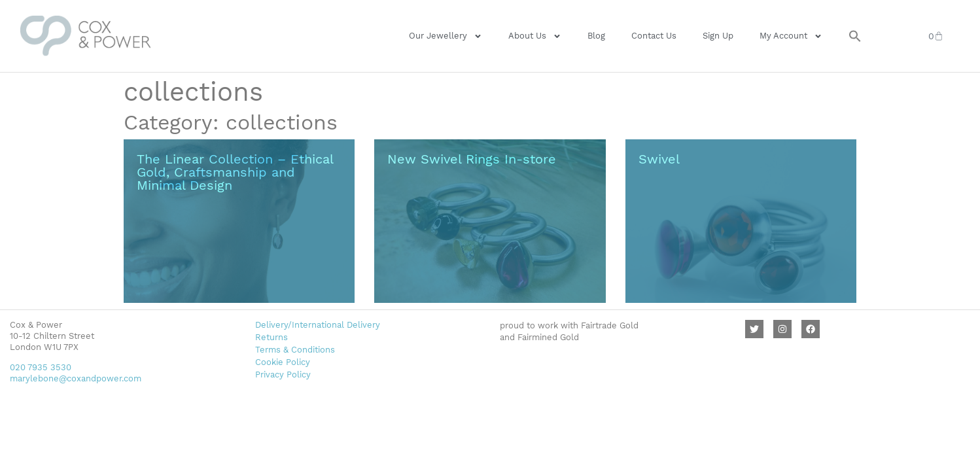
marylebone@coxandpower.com (76, 378)
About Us (535, 36)
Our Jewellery (446, 36)
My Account (791, 36)
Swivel (659, 159)
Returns (271, 337)
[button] (855, 36)
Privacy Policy (283, 375)
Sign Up (718, 36)
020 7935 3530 (41, 367)
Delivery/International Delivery (318, 325)
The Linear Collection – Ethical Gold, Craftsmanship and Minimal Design (235, 172)
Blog (596, 36)
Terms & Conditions (295, 350)
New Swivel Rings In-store (472, 159)
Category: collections (231, 122)
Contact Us (654, 36)
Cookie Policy (283, 362)
